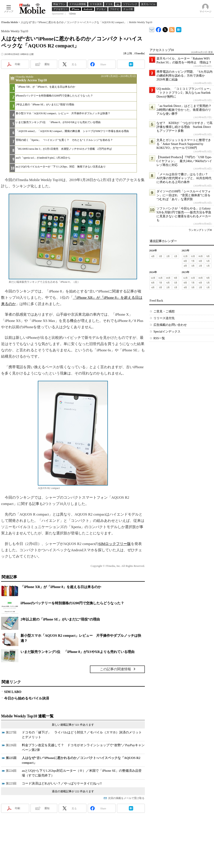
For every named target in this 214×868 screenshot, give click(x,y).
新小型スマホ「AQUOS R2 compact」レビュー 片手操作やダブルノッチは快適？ (63, 113)
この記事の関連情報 (115, 669)
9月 (208, 256)
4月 (153, 256)
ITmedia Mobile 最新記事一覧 (172, 29)
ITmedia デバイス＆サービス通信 (152, 29)
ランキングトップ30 (200, 230)
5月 (208, 261)
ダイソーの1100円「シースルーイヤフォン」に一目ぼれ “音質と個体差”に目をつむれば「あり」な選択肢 (184, 195)
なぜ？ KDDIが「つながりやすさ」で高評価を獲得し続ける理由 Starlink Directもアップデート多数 (184, 127)
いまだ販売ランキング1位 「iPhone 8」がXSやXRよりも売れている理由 (58, 122)
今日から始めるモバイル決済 (27, 698)
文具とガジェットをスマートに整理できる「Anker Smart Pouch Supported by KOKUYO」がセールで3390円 (184, 144)
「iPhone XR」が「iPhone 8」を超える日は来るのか (46, 87)
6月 (200, 261)
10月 (201, 256)
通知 (47, 64)
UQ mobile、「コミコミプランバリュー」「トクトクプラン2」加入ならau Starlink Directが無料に (184, 93)
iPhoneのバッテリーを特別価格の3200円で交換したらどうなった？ (54, 96)
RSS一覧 (159, 338)
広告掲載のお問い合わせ (170, 325)
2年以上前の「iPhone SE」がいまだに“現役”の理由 (45, 104)
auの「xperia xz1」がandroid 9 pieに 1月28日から (43, 158)
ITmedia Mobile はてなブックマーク (179, 29)
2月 (168, 256)
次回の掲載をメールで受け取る (126, 798)
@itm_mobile (165, 29)
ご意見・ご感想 (164, 311)
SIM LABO (13, 692)
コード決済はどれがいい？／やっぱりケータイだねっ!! (62, 783)
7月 (193, 261)
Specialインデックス (167, 332)
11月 (193, 256)
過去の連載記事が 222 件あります (73, 791)
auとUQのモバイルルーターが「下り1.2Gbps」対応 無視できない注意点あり (61, 167)
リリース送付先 (164, 318)
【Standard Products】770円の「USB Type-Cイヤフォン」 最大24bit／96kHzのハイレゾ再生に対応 (184, 161)
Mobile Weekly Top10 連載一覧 (27, 716)
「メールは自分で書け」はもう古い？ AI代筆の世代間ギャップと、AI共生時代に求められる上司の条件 (184, 178)
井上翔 (128, 53)
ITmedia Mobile (10, 22)
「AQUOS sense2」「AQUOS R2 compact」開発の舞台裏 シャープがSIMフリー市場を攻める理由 (72, 131)
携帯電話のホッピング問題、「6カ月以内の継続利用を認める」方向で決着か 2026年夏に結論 (184, 76)
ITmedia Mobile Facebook (159, 29)
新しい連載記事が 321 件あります (73, 725)
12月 (185, 256)
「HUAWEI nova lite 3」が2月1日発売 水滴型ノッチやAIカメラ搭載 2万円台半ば (64, 149)
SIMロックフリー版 (114, 544)
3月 (160, 256)
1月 (176, 256)
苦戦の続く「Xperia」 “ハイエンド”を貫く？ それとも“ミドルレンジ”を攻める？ (64, 140)
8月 (185, 261)
